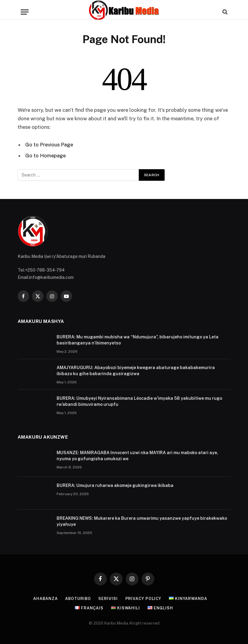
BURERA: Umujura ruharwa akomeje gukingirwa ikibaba (115, 485)
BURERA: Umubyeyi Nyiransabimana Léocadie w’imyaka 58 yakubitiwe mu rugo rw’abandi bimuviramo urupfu (139, 401)
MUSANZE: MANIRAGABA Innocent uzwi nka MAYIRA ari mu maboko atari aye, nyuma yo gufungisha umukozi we (137, 455)
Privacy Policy (144, 598)
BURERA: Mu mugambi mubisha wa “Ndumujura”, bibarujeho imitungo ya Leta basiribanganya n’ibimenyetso (138, 340)
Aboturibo (78, 598)
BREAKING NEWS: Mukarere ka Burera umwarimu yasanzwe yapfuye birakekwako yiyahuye (142, 521)
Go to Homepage (45, 156)
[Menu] (25, 12)
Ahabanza (45, 598)
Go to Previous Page (49, 145)
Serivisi (108, 598)
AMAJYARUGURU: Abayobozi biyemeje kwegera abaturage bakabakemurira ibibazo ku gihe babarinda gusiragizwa (136, 370)
